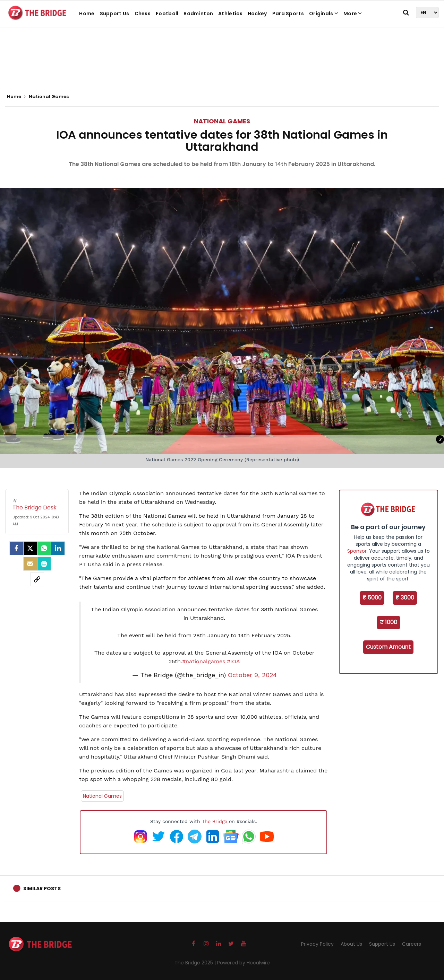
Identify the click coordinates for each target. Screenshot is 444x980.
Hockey (257, 14)
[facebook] (16, 548)
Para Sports (288, 14)
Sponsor (357, 551)
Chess (143, 14)
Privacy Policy (317, 944)
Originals (324, 14)
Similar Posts (42, 889)
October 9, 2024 (252, 675)
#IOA (233, 661)
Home (87, 14)
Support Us (115, 14)
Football (167, 14)
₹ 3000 (405, 598)
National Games (222, 121)
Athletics (230, 14)
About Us (351, 944)
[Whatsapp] (44, 548)
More (353, 14)
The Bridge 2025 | (196, 963)
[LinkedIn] (58, 548)
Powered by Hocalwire (244, 963)
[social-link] (37, 579)
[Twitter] (30, 548)
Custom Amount (388, 647)
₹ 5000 (372, 598)
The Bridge (215, 821)
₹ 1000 (388, 622)
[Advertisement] (222, 66)
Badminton (198, 14)
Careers (412, 944)
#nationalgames (204, 661)
